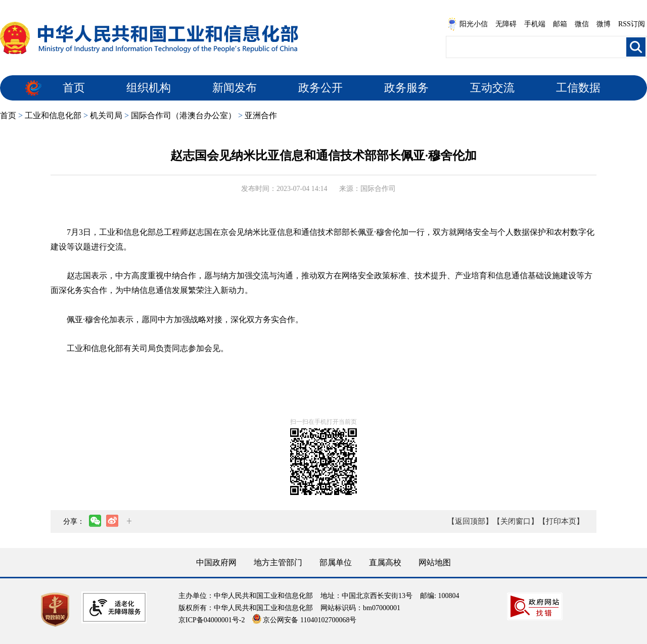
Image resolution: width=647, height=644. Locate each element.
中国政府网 (216, 562)
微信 (582, 24)
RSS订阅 (632, 24)
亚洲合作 (261, 115)
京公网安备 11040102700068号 (304, 620)
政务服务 (406, 88)
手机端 (535, 24)
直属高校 (385, 562)
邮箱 (560, 24)
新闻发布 (235, 88)
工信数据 (578, 88)
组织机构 (149, 88)
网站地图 (435, 562)
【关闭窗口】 (516, 521)
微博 (604, 24)
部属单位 (336, 562)
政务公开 (320, 88)
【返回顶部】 (470, 521)
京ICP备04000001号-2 (212, 620)
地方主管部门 (278, 562)
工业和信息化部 (53, 115)
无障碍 (506, 24)
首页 (74, 88)
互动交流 (492, 88)
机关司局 (106, 115)
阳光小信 (468, 24)
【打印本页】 (561, 521)
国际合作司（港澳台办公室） (183, 115)
